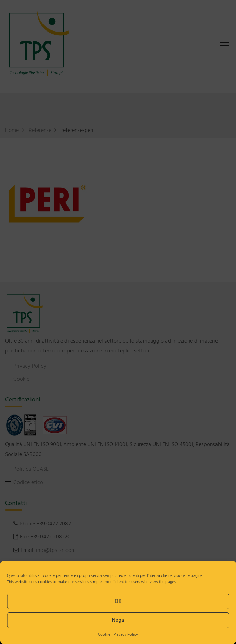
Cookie (104, 635)
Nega (118, 620)
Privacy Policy (126, 635)
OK (118, 602)
